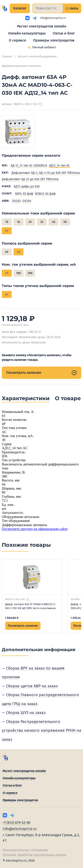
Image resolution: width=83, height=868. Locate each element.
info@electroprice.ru (53, 18)
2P (7, 252)
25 (30, 222)
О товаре (68, 398)
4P (18, 252)
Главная (7, 56)
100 (18, 273)
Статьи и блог (64, 33)
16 (18, 222)
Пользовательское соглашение (25, 850)
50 (65, 222)
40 (54, 222)
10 (7, 222)
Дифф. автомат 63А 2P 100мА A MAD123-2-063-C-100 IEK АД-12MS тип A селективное (31, 606)
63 (7, 231)
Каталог (20, 8)
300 (30, 273)
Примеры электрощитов (54, 40)
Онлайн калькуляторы (27, 33)
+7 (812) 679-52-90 (16, 823)
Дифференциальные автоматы (21, 66)
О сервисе (17, 40)
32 (42, 222)
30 (7, 273)
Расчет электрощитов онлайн (42, 26)
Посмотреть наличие (41, 373)
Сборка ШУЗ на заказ (26, 713)
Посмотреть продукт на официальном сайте (35, 529)
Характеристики (26, 398)
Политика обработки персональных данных (34, 855)
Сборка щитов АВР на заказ (32, 686)
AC (7, 294)
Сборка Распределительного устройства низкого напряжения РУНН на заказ (41, 731)
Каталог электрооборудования (37, 56)
